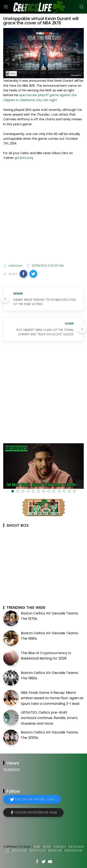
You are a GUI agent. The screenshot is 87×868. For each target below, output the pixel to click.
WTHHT (47, 847)
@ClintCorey (24, 158)
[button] (23, 274)
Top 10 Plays (76, 847)
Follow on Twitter (35, 799)
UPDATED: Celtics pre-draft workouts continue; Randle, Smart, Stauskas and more (49, 718)
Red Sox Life (19, 850)
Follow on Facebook (36, 812)
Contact (60, 847)
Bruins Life (55, 850)
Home (37, 847)
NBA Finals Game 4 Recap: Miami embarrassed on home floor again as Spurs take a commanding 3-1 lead (52, 698)
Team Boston (73, 850)
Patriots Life (37, 850)
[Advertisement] (43, 213)
